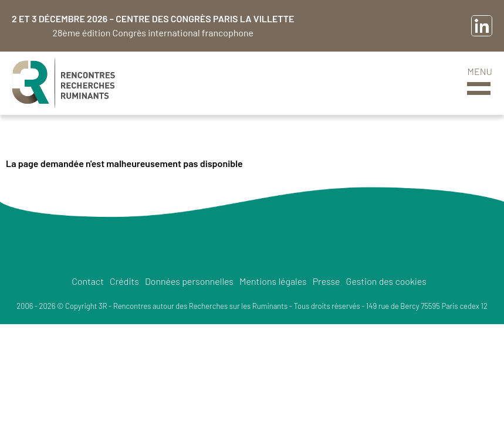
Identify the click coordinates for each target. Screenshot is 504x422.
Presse (327, 281)
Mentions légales (273, 281)
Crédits (124, 281)
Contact (88, 281)
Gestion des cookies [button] (386, 281)
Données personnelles (189, 281)
